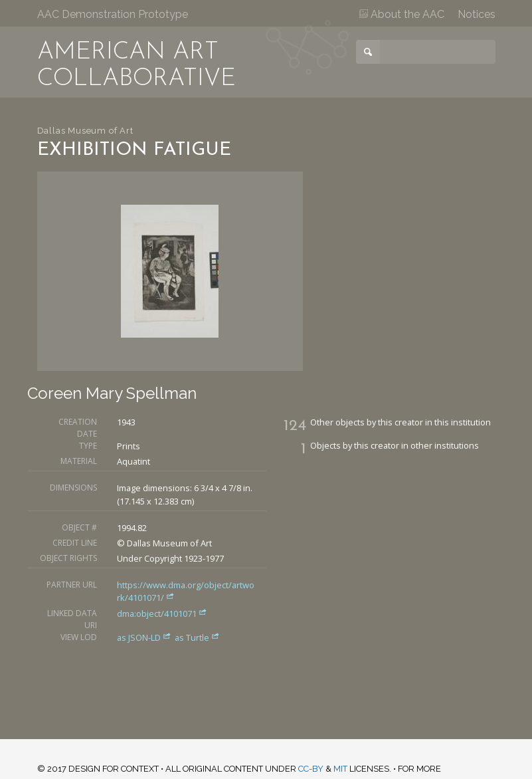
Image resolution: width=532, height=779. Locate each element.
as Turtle (197, 637)
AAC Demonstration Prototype (113, 14)
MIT (340, 769)
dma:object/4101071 (162, 613)
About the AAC (402, 14)
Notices (477, 14)
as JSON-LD (145, 637)
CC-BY (311, 769)
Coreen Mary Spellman (112, 393)
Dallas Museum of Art (85, 131)
